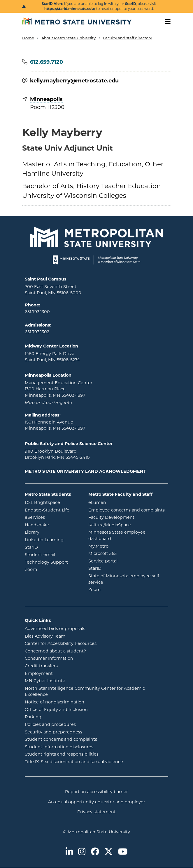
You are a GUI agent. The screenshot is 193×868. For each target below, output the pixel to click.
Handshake (52, 525)
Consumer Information (49, 658)
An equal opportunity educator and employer (97, 802)
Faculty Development (111, 517)
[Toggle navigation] (166, 22)
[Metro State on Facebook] (95, 852)
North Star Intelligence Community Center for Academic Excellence (85, 691)
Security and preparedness (53, 732)
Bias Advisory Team (45, 636)
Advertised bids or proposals (78, 628)
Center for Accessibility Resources (61, 643)
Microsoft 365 (126, 553)
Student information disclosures (59, 747)
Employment (39, 673)
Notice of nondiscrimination (55, 702)
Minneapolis (46, 99)
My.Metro (122, 546)
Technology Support (46, 562)
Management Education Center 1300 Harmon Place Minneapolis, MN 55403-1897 (59, 389)
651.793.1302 (37, 332)
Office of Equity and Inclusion (56, 710)
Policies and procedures (50, 724)
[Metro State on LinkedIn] (69, 852)
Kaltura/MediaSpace (128, 525)
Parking (33, 717)
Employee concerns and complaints (127, 510)
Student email (52, 554)
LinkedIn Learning (52, 539)
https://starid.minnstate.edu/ (70, 9)
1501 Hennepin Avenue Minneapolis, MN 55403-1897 (55, 425)
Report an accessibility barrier (96, 792)
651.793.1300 (37, 312)
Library (52, 532)
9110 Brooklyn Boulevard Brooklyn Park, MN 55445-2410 (57, 454)
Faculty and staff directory (127, 38)
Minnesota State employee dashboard (123, 535)
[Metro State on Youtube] (123, 852)
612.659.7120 (47, 62)
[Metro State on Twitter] (109, 852)
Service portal (126, 561)
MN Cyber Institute (45, 681)
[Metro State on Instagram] (82, 852)
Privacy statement (96, 812)
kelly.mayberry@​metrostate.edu (74, 81)
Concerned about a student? (55, 651)
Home (28, 38)
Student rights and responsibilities (62, 754)
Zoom (52, 569)
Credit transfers (41, 666)
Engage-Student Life (52, 510)
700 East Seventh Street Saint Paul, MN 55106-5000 (53, 290)
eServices (52, 517)
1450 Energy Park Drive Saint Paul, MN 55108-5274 (52, 357)
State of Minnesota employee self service (124, 579)
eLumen (121, 502)
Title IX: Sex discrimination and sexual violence (74, 762)
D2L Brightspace (52, 502)
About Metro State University (69, 38)
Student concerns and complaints (61, 739)
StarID (52, 547)
